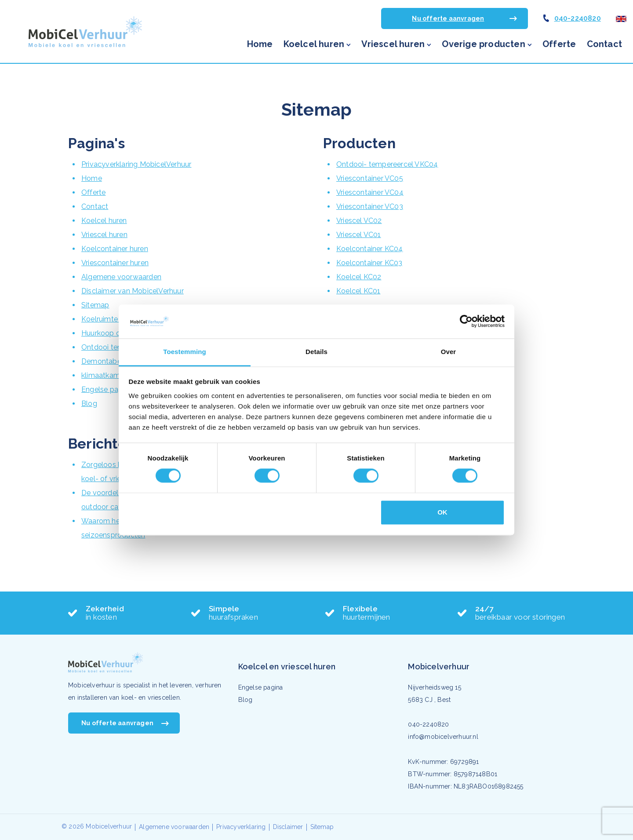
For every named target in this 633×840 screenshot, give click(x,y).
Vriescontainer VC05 (370, 178)
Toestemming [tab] (185, 352)
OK (442, 512)
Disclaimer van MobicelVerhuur (133, 291)
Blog (89, 404)
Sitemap (95, 305)
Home (260, 44)
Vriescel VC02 (359, 221)
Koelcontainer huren (115, 249)
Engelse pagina (107, 389)
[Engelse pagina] (621, 18)
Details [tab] (316, 352)
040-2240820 (578, 18)
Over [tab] (449, 352)
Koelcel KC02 (359, 277)
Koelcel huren (314, 44)
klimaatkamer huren (114, 375)
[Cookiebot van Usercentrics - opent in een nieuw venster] (466, 321)
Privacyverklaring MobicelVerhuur (136, 164)
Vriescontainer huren (115, 263)
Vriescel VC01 (359, 235)
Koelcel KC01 (358, 291)
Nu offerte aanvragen (448, 18)
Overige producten (483, 44)
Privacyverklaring (241, 827)
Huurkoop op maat (113, 333)
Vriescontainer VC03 (370, 206)
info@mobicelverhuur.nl (443, 737)
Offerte (559, 44)
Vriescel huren (393, 44)
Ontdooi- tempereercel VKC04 (387, 164)
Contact (604, 44)
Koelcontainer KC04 (370, 249)
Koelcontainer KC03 (369, 263)
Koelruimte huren (110, 319)
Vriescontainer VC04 (370, 192)
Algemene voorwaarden (121, 277)
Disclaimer (288, 827)
